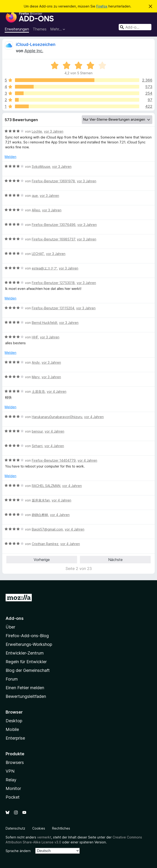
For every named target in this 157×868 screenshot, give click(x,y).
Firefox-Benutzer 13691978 (53, 181)
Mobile (12, 729)
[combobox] (135, 27)
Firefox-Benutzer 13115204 (53, 308)
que (35, 196)
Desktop (14, 721)
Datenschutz (15, 828)
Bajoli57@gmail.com (47, 529)
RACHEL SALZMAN (46, 486)
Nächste (115, 560)
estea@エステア (44, 268)
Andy (36, 362)
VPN (10, 771)
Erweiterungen (17, 29)
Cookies (39, 828)
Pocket (13, 797)
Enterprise (15, 738)
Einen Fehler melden (25, 688)
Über (10, 627)
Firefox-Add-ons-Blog (27, 636)
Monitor (13, 788)
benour (37, 431)
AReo (36, 210)
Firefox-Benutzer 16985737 (53, 239)
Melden (11, 157)
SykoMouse (41, 166)
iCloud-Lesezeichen (36, 44)
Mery (36, 377)
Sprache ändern (18, 851)
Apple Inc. (34, 51)
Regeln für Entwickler (26, 662)
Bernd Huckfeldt (45, 323)
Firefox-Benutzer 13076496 (54, 225)
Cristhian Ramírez (45, 544)
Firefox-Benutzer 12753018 (53, 283)
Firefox (102, 6)
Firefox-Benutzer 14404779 (54, 460)
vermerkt (44, 837)
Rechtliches (61, 828)
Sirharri (37, 446)
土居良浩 (38, 391)
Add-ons (15, 618)
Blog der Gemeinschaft (28, 670)
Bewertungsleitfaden (26, 696)
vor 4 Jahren (57, 391)
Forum (12, 679)
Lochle (37, 131)
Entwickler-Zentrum (25, 653)
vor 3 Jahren (54, 131)
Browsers (15, 762)
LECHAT (38, 254)
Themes (40, 29)
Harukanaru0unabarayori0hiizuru (57, 417)
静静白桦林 (40, 515)
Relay (11, 780)
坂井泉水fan (41, 500)
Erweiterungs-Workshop (29, 644)
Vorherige (42, 560)
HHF (35, 337)
